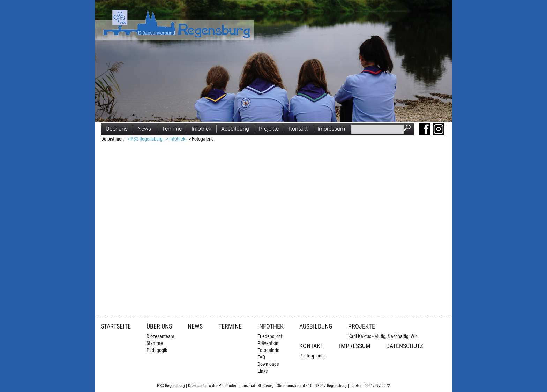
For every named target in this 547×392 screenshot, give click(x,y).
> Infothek (176, 139)
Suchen (409, 129)
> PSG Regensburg (145, 139)
